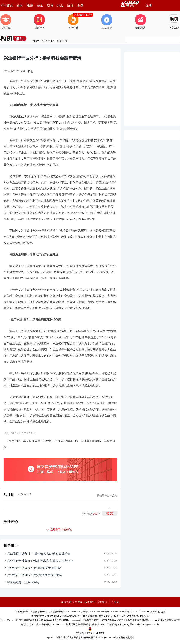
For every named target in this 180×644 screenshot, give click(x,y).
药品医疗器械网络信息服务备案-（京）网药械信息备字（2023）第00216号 (104, 625)
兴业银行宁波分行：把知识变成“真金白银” (34, 568)
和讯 (30, 71)
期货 (50, 5)
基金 (40, 5)
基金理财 (73, 22)
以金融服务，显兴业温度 (23, 582)
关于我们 (102, 602)
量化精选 (140, 22)
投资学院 (6, 22)
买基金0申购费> (83, 15)
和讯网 (36, 41)
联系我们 (90, 602)
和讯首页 (6, 5)
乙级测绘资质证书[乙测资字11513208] (139, 620)
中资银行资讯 (55, 41)
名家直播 (107, 22)
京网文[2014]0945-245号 (56, 625)
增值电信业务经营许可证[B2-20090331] (62, 620)
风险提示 (144, 616)
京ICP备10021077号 (150, 625)
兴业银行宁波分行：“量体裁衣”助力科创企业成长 (39, 554)
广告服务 (114, 602)
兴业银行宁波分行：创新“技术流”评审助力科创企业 (40, 561)
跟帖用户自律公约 (107, 496)
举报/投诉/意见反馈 (72, 602)
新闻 (20, 5)
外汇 (60, 5)
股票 (30, 5)
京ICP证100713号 (9, 620)
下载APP (174, 22)
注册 (149, 5)
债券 (70, 5)
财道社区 (39, 22)
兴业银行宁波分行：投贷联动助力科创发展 (35, 575)
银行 (44, 41)
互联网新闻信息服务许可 (31, 620)
